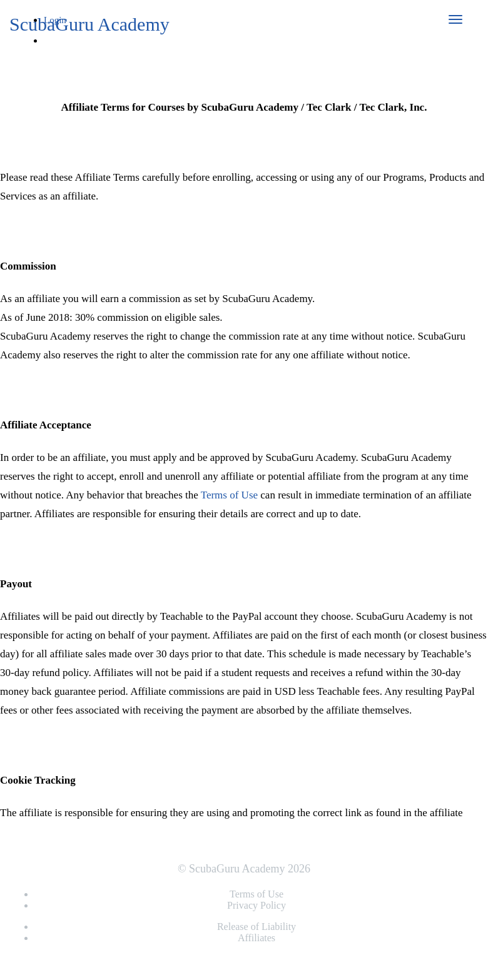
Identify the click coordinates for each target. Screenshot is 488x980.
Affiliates (257, 938)
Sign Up (65, 60)
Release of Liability (257, 927)
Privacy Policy (257, 905)
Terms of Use (229, 495)
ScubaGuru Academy (89, 24)
